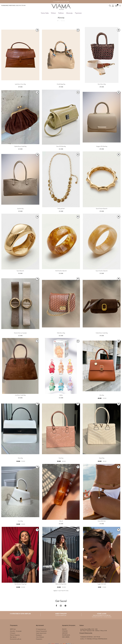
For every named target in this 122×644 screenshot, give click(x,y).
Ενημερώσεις (39, 639)
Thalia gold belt (61, 209)
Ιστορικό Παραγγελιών (41, 631)
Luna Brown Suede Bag (20, 395)
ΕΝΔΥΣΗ (64, 629)
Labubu (61, 395)
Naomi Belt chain (102, 521)
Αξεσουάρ (69, 13)
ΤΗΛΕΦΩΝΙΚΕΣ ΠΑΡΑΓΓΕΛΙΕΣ (13, 6)
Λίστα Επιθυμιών (40, 637)
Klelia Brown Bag (61, 333)
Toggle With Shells (102, 584)
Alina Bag (102, 395)
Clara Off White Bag (61, 146)
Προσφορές (39, 635)
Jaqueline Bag (20, 209)
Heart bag (61, 458)
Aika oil (61, 521)
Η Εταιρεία (13, 633)
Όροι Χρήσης (13, 637)
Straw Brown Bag (102, 84)
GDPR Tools (13, 629)
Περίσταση (78, 13)
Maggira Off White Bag (102, 146)
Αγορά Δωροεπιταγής (41, 633)
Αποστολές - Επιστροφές (16, 631)
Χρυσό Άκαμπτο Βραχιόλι (102, 209)
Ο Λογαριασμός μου (41, 629)
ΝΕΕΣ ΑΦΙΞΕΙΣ (66, 637)
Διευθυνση (82, 639)
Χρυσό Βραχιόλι (20, 271)
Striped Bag (102, 458)
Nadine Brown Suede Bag (102, 333)
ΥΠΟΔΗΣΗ (65, 631)
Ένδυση (53, 13)
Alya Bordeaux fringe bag (20, 584)
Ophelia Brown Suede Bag (20, 146)
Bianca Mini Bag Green (61, 584)
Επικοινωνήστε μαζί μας (16, 639)
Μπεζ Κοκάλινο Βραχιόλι (61, 271)
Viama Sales (45, 13)
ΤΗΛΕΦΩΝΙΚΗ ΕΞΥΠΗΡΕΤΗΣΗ (86, 637)
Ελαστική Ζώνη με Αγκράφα (20, 333)
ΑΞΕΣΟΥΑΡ (65, 633)
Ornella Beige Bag (61, 84)
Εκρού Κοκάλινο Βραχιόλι (102, 271)
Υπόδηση (61, 13)
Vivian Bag (20, 521)
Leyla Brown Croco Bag (20, 84)
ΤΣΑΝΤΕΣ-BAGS (66, 635)
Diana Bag (20, 458)
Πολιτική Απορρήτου (15, 635)
